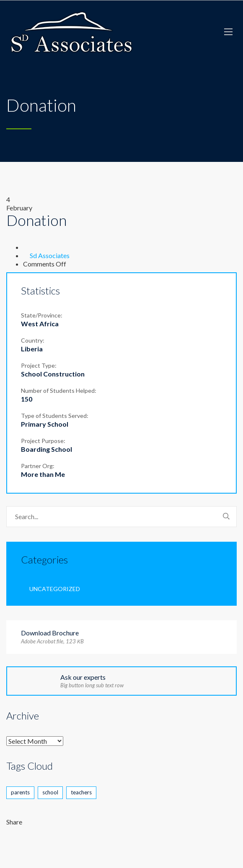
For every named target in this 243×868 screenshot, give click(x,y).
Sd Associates (50, 255)
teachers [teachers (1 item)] (81, 792)
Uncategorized (55, 589)
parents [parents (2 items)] (20, 792)
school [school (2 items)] (50, 792)
